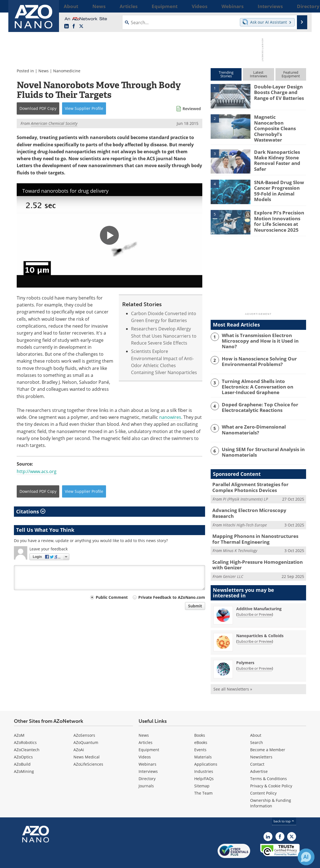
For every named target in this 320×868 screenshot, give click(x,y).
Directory (147, 765)
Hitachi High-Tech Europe (245, 511)
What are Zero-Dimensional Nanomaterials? (251, 423)
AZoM (19, 722)
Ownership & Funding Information (271, 789)
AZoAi (79, 736)
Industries (204, 758)
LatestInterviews (259, 74)
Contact (257, 750)
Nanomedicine (67, 71)
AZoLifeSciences (88, 750)
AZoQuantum (86, 729)
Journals (146, 772)
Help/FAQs (204, 765)
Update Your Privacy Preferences (56, 861)
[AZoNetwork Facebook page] (74, 26)
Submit (195, 606)
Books (200, 722)
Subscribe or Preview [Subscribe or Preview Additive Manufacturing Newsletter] (255, 601)
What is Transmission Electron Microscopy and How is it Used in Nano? (263, 333)
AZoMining (24, 758)
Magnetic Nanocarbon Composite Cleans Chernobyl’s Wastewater (280, 122)
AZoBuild (22, 750)
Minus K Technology (240, 538)
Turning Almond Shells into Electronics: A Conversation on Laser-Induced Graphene (263, 380)
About (256, 722)
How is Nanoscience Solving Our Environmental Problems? (255, 356)
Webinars (147, 750)
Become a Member (268, 736)
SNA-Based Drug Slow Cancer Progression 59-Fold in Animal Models (278, 183)
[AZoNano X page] (81, 26)
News (44, 71)
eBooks (201, 729)
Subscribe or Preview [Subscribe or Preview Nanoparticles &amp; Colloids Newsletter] (255, 628)
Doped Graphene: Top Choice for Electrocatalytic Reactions (256, 400)
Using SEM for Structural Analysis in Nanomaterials (259, 445)
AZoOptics (23, 743)
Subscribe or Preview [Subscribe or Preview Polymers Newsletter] (255, 655)
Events (200, 736)
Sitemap (202, 772)
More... (299, 6)
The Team (203, 779)
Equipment (149, 736)
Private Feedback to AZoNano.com (172, 597)
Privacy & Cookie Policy (271, 772)
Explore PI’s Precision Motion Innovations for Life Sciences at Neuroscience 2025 (278, 216)
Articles (146, 729)
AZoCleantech (27, 736)
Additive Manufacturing (259, 595)
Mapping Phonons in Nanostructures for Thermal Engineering (254, 527)
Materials (203, 743)
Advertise (259, 758)
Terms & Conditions (269, 765)
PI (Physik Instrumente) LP (245, 491)
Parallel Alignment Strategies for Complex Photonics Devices (257, 480)
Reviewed (192, 109)
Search (257, 729)
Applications (206, 750)
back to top (284, 808)
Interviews (148, 758)
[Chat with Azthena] (306, 857)
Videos (145, 743)
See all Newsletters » (233, 675)
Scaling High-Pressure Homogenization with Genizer (258, 552)
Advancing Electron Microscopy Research (255, 503)
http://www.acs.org (37, 471)
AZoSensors (84, 722)
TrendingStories (226, 74)
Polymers (245, 649)
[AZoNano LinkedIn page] (67, 26)
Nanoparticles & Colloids (260, 622)
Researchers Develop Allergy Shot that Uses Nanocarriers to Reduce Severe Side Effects (164, 336)
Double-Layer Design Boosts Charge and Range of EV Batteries (276, 92)
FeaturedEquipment (291, 74)
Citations (31, 511)
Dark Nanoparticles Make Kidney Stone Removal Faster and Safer (275, 155)
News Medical (87, 743)
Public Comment (112, 597)
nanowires (170, 417)
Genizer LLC (233, 563)
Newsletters (261, 743)
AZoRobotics (25, 729)
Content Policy (263, 779)
